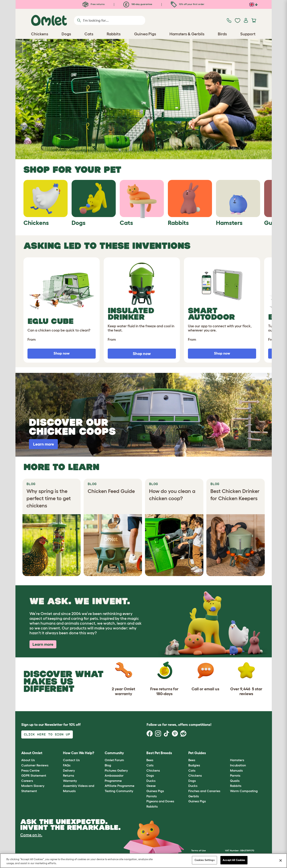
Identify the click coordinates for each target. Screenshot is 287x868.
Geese (151, 786)
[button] (227, 753)
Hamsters (237, 760)
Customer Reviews (35, 765)
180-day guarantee (138, 4)
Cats (150, 765)
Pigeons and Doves (160, 801)
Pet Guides (197, 753)
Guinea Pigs (155, 791)
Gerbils (194, 796)
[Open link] (144, 99)
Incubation (238, 765)
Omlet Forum (114, 760)
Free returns (94, 4)
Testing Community (119, 791)
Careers (27, 781)
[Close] (281, 860)
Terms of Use (198, 850)
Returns (68, 775)
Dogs (150, 775)
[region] (143, 861)
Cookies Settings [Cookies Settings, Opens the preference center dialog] (205, 860)
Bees (150, 760)
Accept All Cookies (234, 860)
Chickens (153, 770)
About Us (28, 760)
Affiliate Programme (120, 786)
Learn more (43, 644)
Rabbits (152, 806)
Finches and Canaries (204, 791)
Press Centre (30, 770)
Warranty (70, 781)
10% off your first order (188, 4)
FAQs (67, 765)
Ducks (151, 781)
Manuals (236, 770)
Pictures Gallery (116, 770)
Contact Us (71, 760)
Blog (108, 765)
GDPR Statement (34, 775)
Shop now (142, 354)
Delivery (69, 770)
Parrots (152, 796)
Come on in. (31, 835)
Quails (235, 781)
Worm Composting (244, 791)
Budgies (194, 765)
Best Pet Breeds (159, 753)
